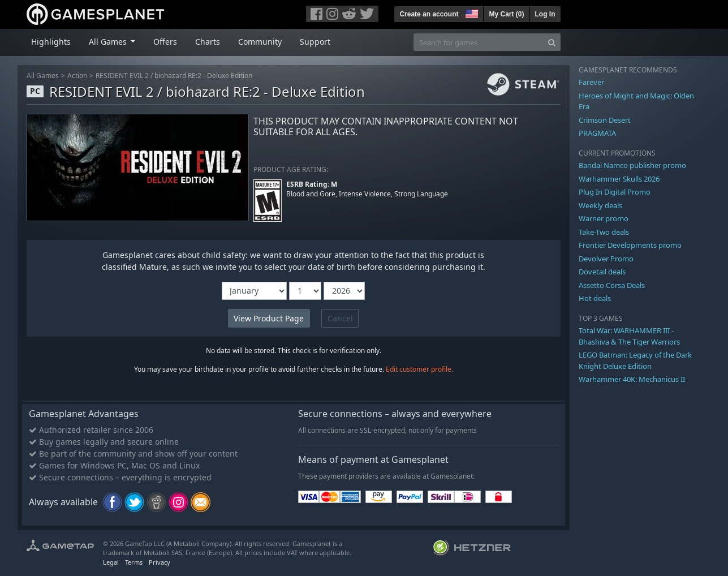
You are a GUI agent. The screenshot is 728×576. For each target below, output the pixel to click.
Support (315, 42)
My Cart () (506, 14)
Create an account (429, 14)
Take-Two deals (604, 232)
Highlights (51, 42)
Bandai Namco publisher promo (632, 165)
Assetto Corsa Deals (612, 285)
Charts (208, 42)
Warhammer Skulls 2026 (619, 179)
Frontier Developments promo (630, 245)
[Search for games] (479, 42)
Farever (591, 82)
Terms (134, 562)
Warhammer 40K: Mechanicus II (632, 379)
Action (77, 76)
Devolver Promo (606, 259)
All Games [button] (109, 42)
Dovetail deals (602, 272)
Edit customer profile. (419, 369)
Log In (545, 14)
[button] (471, 12)
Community (260, 42)
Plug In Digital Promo (615, 192)
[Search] (552, 42)
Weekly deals (600, 205)
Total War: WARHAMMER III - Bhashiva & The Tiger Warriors (629, 336)
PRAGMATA (597, 133)
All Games (43, 76)
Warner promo (604, 218)
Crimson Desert (605, 120)
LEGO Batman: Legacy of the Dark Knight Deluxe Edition (635, 360)
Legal (111, 562)
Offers (165, 42)
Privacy (160, 562)
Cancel (340, 318)
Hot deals (595, 298)
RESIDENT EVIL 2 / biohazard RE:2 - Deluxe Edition (174, 76)
